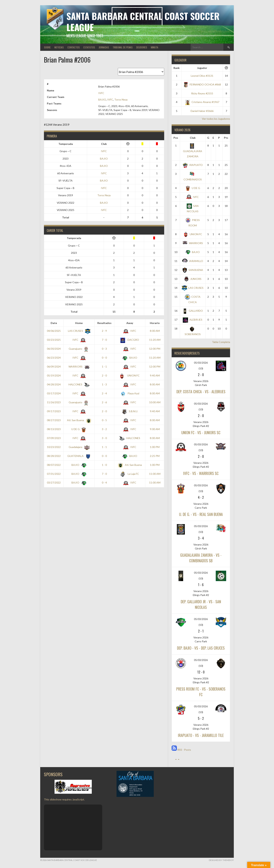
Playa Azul (130, 393)
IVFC (101, 93)
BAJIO (102, 100)
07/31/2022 (54, 474)
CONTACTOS (74, 47)
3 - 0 (104, 438)
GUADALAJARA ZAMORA (193, 151)
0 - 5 (104, 420)
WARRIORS (78, 367)
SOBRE (47, 47)
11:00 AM (155, 474)
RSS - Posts (181, 750)
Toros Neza (121, 100)
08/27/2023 (54, 420)
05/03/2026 (201, 363)
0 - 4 (104, 483)
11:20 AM (155, 340)
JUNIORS (193, 279)
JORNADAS (104, 47)
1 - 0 (104, 465)
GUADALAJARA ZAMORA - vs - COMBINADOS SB (201, 558)
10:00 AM (155, 402)
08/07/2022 (54, 465)
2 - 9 (104, 331)
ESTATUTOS (89, 47)
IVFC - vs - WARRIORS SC (201, 473)
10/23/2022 (54, 447)
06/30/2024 (54, 349)
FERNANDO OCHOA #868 (202, 84)
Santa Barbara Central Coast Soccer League (143, 22)
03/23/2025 (54, 340)
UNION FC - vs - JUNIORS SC (201, 433)
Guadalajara (78, 447)
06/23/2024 (54, 358)
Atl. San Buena (78, 420)
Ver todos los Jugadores (216, 119)
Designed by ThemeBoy (221, 860)
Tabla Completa (221, 342)
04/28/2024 (54, 384)
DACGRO (130, 340)
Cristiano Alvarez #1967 (202, 102)
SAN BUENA (193, 270)
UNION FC (130, 375)
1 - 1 (104, 367)
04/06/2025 (54, 331)
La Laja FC (130, 474)
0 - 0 (104, 358)
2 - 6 (104, 402)
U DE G (78, 429)
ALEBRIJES (193, 320)
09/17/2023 (54, 411)
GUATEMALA (78, 456)
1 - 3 (104, 384)
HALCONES (78, 384)
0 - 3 (104, 349)
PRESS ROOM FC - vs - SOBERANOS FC (201, 692)
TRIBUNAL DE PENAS (123, 47)
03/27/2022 (54, 483)
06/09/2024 (54, 367)
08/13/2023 (54, 429)
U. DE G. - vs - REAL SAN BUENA (201, 514)
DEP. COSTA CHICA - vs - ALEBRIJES (201, 392)
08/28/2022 (54, 456)
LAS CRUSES (78, 331)
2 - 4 (104, 393)
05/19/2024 (54, 375)
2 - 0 (104, 375)
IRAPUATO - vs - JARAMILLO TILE (201, 735)
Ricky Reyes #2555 (202, 93)
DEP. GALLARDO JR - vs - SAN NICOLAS (201, 604)
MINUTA (154, 47)
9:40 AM (155, 375)
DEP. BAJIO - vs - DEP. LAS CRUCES (201, 648)
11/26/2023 (54, 402)
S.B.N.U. (130, 411)
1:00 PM (155, 447)
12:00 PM (155, 349)
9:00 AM (155, 429)
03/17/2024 (54, 393)
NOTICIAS (59, 47)
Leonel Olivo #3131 (202, 76)
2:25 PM (155, 456)
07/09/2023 (54, 438)
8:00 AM (155, 331)
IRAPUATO (193, 165)
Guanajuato (78, 349)
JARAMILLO (193, 261)
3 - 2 (104, 429)
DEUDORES (142, 47)
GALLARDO (193, 311)
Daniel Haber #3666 (202, 111)
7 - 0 (104, 340)
